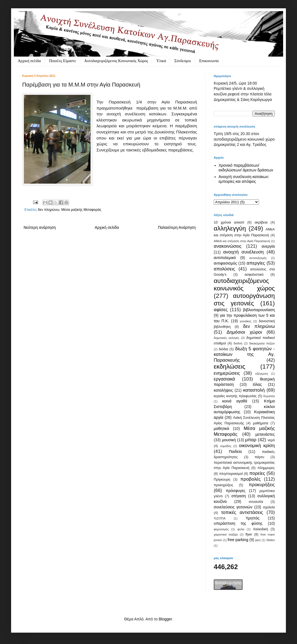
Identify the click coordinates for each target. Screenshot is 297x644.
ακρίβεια (261, 222)
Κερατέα (269, 396)
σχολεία (269, 507)
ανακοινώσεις (228, 246)
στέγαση (239, 496)
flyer (249, 534)
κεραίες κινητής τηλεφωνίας (235, 396)
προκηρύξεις (223, 485)
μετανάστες (265, 434)
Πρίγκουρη (222, 480)
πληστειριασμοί (231, 474)
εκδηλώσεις (230, 367)
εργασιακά (224, 379)
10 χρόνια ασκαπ (229, 222)
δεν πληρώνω (49, 210)
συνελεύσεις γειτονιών (233, 507)
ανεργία (268, 246)
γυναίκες (246, 321)
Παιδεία (235, 452)
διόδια (223, 349)
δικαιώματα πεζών (262, 343)
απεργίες (256, 263)
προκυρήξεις (262, 485)
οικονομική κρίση (257, 446)
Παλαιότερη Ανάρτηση (177, 227)
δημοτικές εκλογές (226, 338)
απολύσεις (224, 269)
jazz (258, 540)
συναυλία (256, 502)
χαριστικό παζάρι (226, 534)
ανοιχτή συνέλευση (243, 252)
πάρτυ (259, 457)
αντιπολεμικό (225, 258)
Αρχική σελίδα (29, 61)
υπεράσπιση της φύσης (238, 523)
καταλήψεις (223, 390)
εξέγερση (262, 374)
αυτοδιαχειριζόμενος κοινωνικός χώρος (244, 285)
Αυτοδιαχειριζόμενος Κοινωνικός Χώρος (116, 61)
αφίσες (221, 310)
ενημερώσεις (227, 373)
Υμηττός (253, 518)
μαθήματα (260, 423)
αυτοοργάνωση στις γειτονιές (244, 300)
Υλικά (161, 61)
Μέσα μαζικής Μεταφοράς (81, 210)
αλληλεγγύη (230, 228)
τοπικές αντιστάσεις (242, 512)
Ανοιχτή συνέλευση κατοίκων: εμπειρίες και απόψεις (244, 179)
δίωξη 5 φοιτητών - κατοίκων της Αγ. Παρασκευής (244, 354)
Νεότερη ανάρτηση (40, 227)
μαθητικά (221, 429)
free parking (238, 540)
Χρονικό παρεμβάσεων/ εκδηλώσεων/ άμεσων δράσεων (246, 168)
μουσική (229, 440)
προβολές (251, 479)
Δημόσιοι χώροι (244, 332)
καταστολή (254, 390)
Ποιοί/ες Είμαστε (63, 61)
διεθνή (238, 343)
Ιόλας (257, 384)
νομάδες (226, 446)
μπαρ (251, 440)
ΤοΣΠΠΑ (220, 518)
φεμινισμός (221, 529)
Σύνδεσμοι (183, 61)
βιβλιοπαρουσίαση (259, 310)
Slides (271, 540)
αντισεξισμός (258, 258)
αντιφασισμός (225, 263)
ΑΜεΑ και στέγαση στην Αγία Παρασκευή (242, 241)
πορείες (257, 473)
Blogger (165, 619)
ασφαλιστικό (254, 275)
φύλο (241, 529)
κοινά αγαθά (235, 401)
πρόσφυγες (236, 491)
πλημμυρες (266, 468)
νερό (271, 440)
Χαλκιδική (260, 529)
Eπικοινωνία (209, 61)
